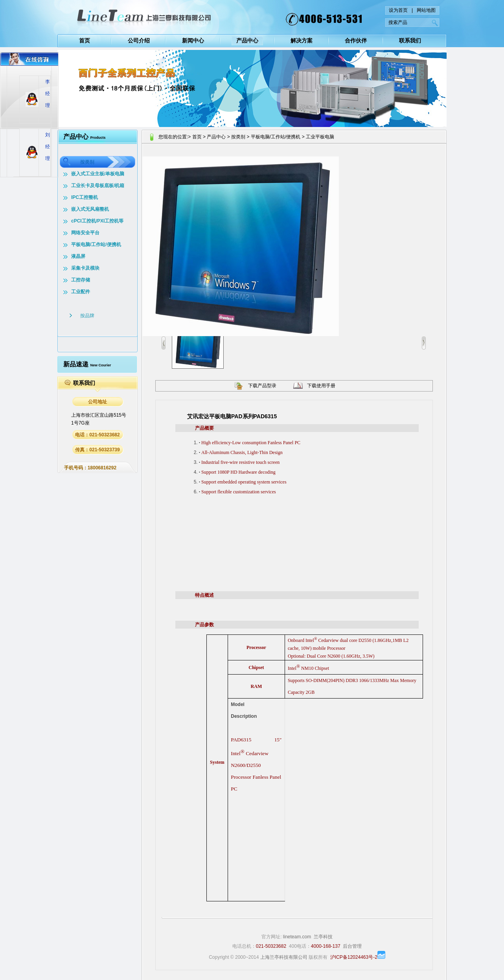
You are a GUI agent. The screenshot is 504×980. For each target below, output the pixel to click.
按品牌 (87, 316)
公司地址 (97, 402)
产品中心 (247, 40)
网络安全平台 (85, 233)
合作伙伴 (356, 40)
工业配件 (81, 292)
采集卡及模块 (85, 268)
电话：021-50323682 (97, 435)
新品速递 (87, 364)
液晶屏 (78, 256)
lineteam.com (297, 937)
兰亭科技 (323, 937)
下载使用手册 (321, 386)
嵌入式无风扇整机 (90, 209)
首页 (85, 40)
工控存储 (81, 280)
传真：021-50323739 (97, 450)
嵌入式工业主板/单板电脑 (98, 174)
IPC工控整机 (85, 197)
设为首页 (398, 10)
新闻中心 (193, 40)
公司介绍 (139, 40)
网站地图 (426, 10)
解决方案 (302, 40)
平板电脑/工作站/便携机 (96, 245)
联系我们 (410, 40)
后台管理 (352, 946)
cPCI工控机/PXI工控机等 (97, 221)
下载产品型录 (262, 386)
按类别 (87, 162)
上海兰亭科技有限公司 (284, 957)
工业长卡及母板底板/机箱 (98, 186)
